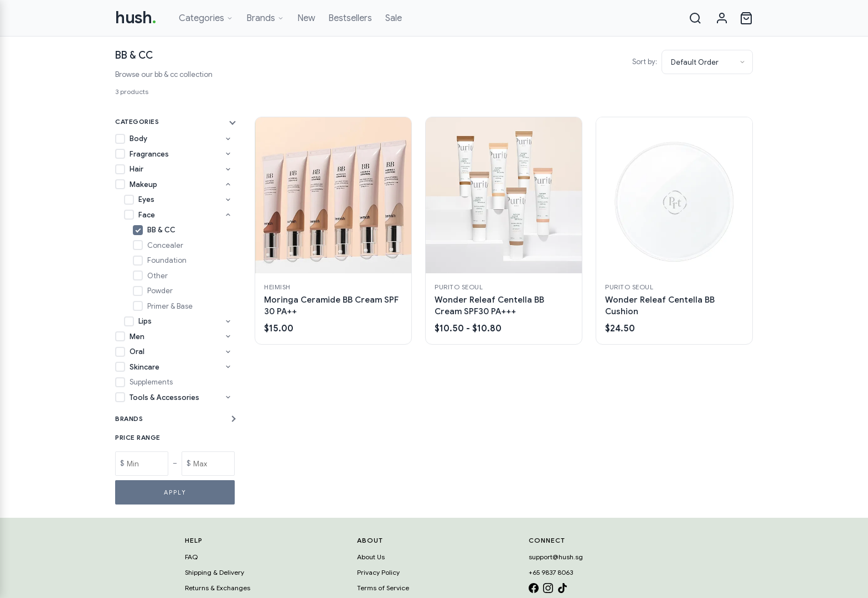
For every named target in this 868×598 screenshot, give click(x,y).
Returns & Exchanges (218, 588)
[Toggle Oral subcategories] (228, 352)
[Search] (695, 18)
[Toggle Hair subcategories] (228, 169)
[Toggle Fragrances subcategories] (228, 154)
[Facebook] (534, 590)
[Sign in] (722, 18)
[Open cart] (746, 18)
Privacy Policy (378, 572)
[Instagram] (548, 590)
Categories (206, 18)
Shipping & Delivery (215, 572)
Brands (265, 18)
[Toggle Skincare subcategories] (228, 367)
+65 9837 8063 (551, 572)
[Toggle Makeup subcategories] (228, 184)
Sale (394, 18)
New (306, 18)
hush (136, 18)
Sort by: (645, 62)
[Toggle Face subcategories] (228, 215)
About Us (371, 557)
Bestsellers (350, 18)
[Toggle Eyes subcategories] (228, 200)
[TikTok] (562, 590)
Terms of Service (383, 588)
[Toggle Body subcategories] (228, 139)
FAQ (191, 557)
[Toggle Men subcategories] (228, 336)
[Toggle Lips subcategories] (228, 321)
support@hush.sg (556, 557)
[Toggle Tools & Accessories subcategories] (228, 397)
